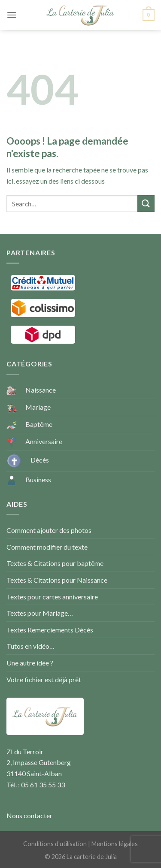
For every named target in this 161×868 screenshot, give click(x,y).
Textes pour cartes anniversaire (52, 597)
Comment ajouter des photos (49, 530)
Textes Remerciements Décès (50, 630)
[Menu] (12, 15)
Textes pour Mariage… (40, 613)
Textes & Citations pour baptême (55, 563)
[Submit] (146, 204)
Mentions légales (115, 844)
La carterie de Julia (92, 857)
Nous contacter (29, 815)
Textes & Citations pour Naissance (57, 580)
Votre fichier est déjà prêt (44, 679)
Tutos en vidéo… (30, 646)
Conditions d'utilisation (55, 844)
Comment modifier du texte (47, 547)
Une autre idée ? (30, 663)
